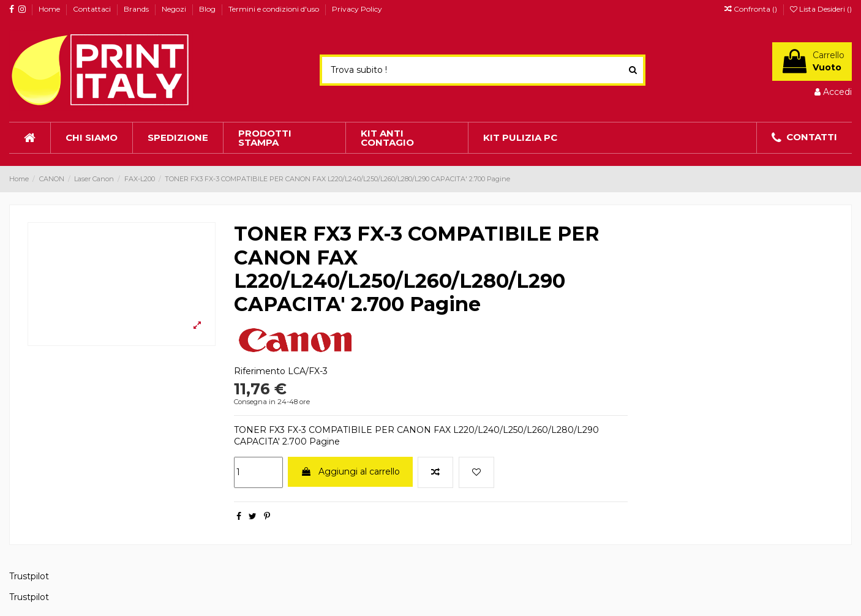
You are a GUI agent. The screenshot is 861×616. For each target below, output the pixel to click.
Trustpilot (29, 576)
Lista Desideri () (821, 9)
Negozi (175, 9)
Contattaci (93, 9)
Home (50, 9)
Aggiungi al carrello (350, 471)
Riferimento (260, 371)
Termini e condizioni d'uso (275, 9)
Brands (137, 9)
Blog (208, 9)
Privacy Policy (357, 9)
